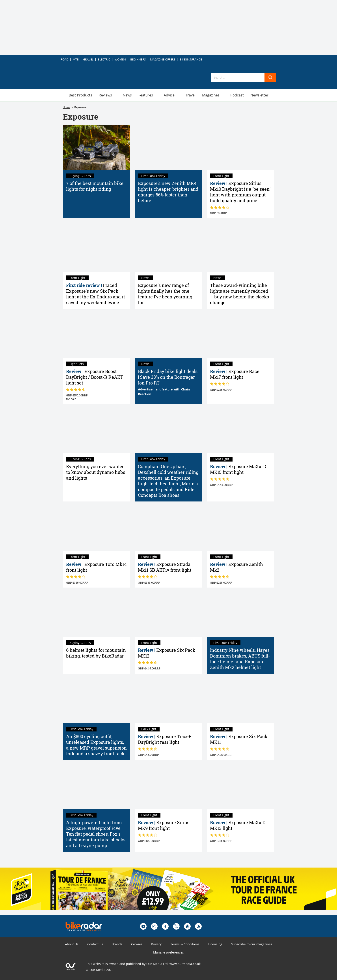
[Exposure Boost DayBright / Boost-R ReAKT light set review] (97, 336)
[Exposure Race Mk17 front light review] (241, 336)
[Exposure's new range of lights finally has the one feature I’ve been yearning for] (168, 249)
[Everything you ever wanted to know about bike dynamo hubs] (97, 431)
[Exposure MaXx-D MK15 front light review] (241, 431)
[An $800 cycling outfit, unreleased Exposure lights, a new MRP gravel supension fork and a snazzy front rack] (97, 701)
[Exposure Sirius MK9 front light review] (168, 787)
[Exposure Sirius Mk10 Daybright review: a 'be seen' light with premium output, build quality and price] (241, 148)
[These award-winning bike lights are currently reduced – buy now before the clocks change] (241, 249)
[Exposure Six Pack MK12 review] (168, 614)
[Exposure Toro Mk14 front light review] (97, 528)
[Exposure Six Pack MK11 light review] (241, 701)
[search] (270, 77)
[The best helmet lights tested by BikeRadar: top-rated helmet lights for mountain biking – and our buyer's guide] (97, 614)
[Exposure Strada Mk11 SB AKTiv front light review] (168, 528)
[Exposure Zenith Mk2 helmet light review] (241, 528)
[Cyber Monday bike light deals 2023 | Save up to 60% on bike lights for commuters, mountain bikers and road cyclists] (168, 336)
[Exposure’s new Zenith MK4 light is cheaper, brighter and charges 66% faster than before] (168, 148)
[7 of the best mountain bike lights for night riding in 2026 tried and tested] (97, 148)
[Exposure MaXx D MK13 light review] (241, 787)
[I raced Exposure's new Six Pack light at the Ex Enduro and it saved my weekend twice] (97, 249)
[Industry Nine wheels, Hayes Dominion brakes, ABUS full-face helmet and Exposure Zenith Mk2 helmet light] (241, 614)
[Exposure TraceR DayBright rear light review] (168, 701)
